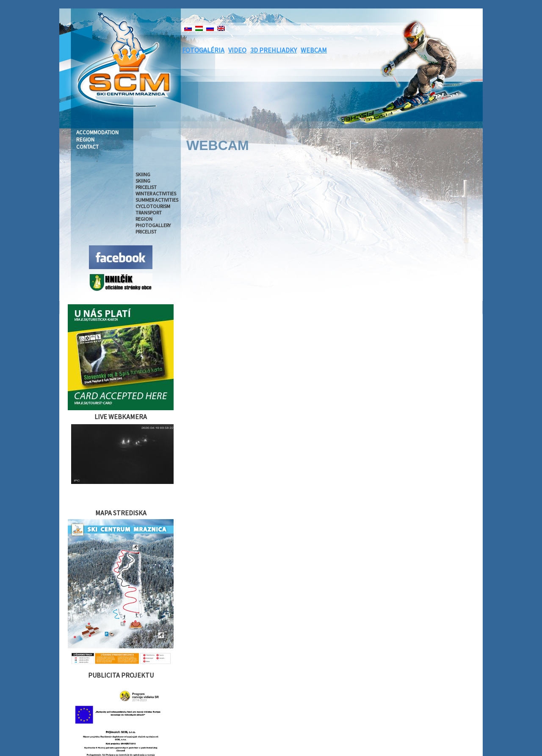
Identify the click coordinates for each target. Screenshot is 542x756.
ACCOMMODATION (97, 132)
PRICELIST (146, 187)
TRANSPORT (149, 213)
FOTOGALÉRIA (203, 50)
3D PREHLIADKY (274, 50)
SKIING (143, 174)
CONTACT (87, 147)
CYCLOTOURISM (153, 206)
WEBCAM (314, 50)
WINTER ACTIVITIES (156, 193)
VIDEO (237, 50)
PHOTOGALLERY (153, 225)
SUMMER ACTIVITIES (157, 200)
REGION (85, 140)
